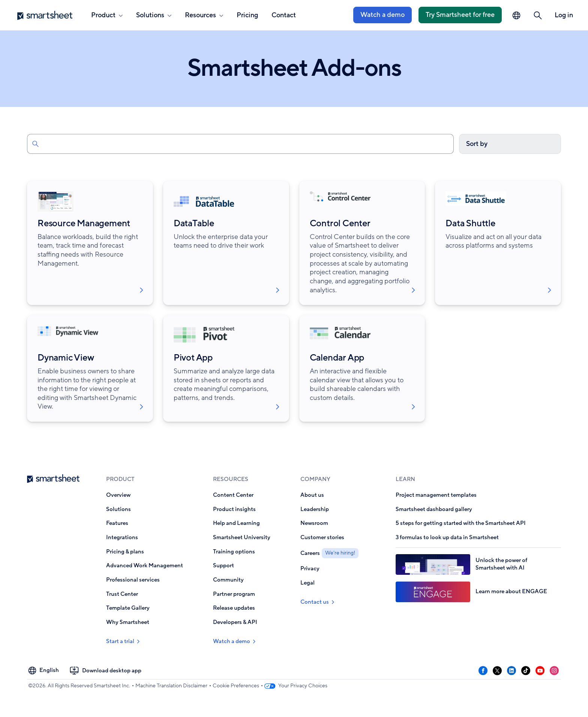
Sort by (477, 144)
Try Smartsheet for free (460, 15)
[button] (538, 15)
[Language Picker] (516, 15)
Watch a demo (382, 15)
